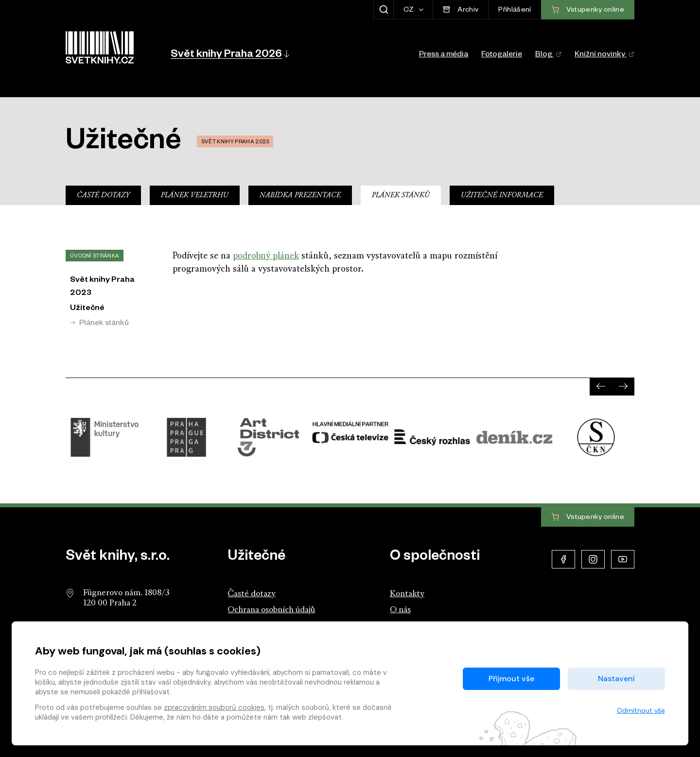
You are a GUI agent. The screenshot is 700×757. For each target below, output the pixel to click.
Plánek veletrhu (195, 196)
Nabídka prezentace (300, 196)
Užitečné (87, 309)
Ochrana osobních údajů (271, 610)
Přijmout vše (511, 679)
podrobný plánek (266, 256)
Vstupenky (588, 517)
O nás (400, 610)
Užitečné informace (502, 196)
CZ (410, 11)
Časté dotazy (103, 196)
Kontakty (407, 594)
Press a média (444, 55)
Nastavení (616, 679)
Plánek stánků (401, 196)
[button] (229, 53)
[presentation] (601, 386)
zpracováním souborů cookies (214, 707)
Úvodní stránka (95, 257)
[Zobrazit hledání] (383, 10)
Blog (548, 55)
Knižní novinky (604, 55)
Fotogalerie (502, 55)
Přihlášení (515, 11)
